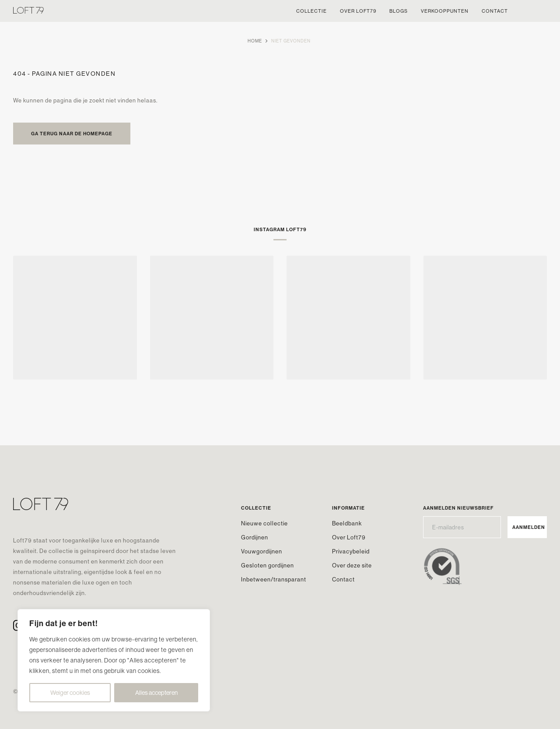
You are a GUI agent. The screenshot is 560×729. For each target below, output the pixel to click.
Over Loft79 (349, 537)
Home (255, 41)
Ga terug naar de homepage (72, 134)
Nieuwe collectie (264, 523)
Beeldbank (347, 523)
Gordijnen (255, 537)
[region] (114, 660)
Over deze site (352, 565)
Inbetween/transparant (274, 579)
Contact (343, 579)
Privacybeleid (351, 551)
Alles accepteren (156, 693)
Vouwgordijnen (262, 551)
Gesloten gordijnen (268, 565)
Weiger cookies (70, 693)
